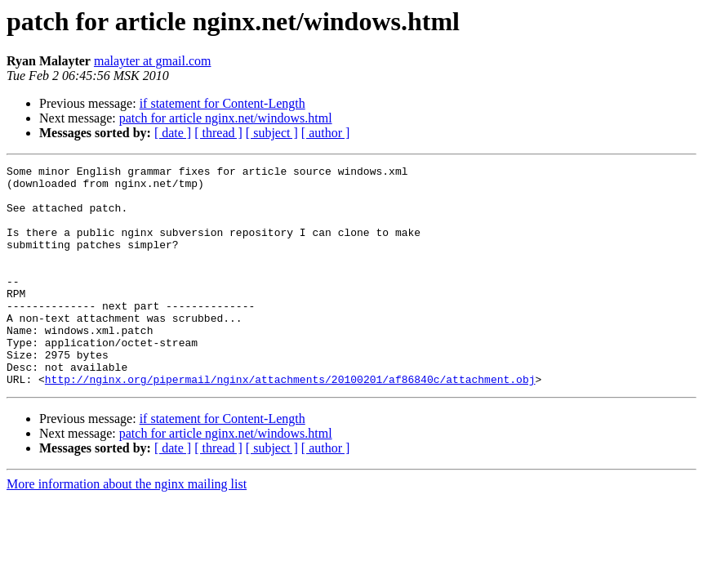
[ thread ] (218, 133)
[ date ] (173, 133)
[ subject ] (272, 133)
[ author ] (326, 133)
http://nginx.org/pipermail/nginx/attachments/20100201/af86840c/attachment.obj (290, 423)
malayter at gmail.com (153, 61)
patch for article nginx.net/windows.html (226, 118)
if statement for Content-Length (222, 103)
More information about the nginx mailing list (127, 528)
